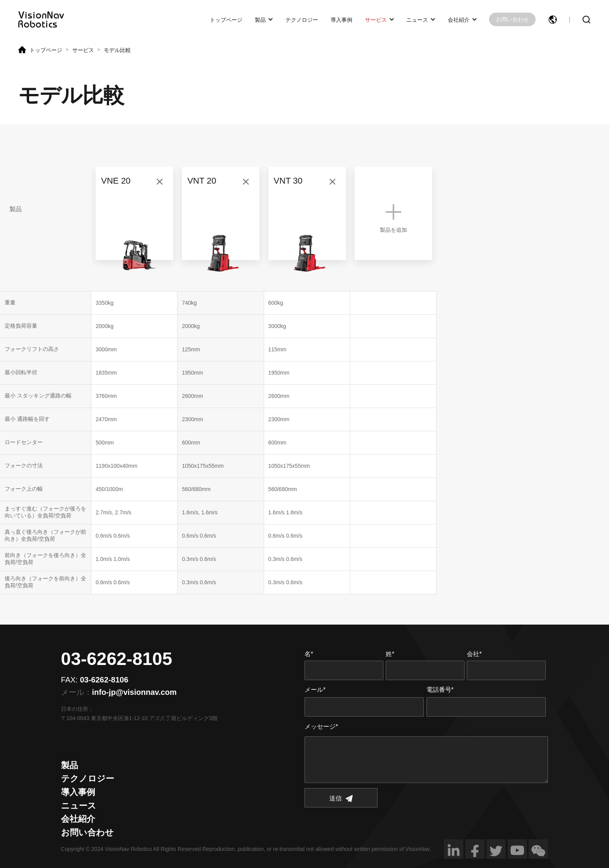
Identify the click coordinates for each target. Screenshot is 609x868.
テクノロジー (302, 19)
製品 (260, 19)
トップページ (226, 19)
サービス (376, 19)
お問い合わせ (512, 19)
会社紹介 (459, 19)
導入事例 (341, 19)
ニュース (417, 19)
